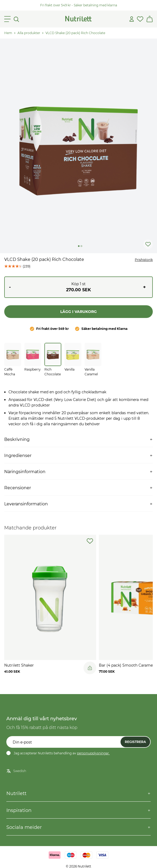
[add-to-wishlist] (90, 541)
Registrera (135, 742)
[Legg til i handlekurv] (90, 668)
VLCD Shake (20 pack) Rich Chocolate (75, 33)
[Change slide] (79, 246)
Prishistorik (144, 260)
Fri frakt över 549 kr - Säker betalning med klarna (79, 5)
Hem (8, 33)
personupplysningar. (93, 753)
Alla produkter (29, 33)
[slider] (78, 146)
